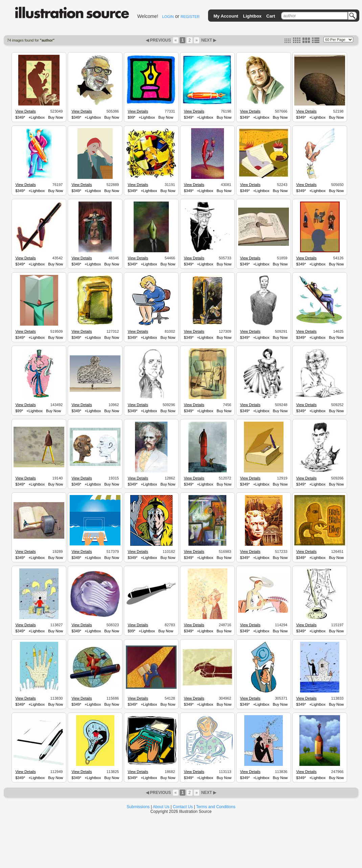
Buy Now (55, 117)
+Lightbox (37, 117)
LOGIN (168, 17)
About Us (161, 807)
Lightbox (252, 16)
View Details (25, 111)
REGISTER (190, 17)
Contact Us (183, 807)
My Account (226, 16)
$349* (20, 117)
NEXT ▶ (208, 40)
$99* (131, 117)
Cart (271, 16)
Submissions (138, 807)
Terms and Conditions (216, 807)
